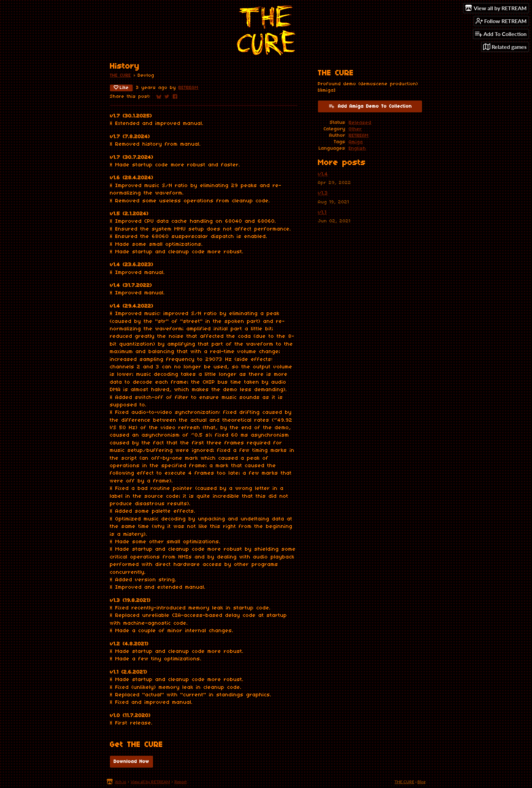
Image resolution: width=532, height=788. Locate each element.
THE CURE (120, 76)
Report (180, 782)
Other (355, 129)
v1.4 (323, 174)
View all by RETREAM (150, 782)
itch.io (121, 782)
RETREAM (188, 88)
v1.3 (323, 193)
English (357, 149)
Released (360, 123)
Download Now (131, 762)
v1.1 (322, 213)
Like (121, 88)
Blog (421, 782)
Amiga (356, 142)
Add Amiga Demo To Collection (370, 106)
